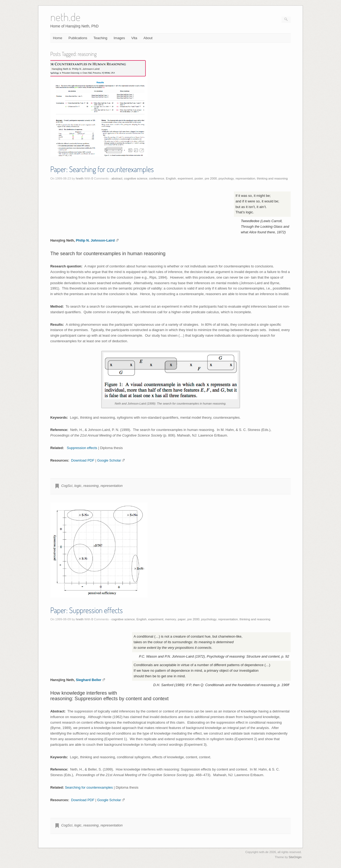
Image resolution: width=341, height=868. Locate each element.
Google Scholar (111, 460)
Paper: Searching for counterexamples (102, 169)
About (148, 38)
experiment (185, 178)
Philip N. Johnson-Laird (97, 240)
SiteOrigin (295, 857)
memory (171, 619)
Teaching (100, 38)
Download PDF (83, 460)
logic (78, 486)
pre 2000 (211, 178)
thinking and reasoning (272, 178)
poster (199, 178)
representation (245, 178)
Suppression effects (82, 448)
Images (119, 38)
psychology (226, 178)
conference (157, 178)
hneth (80, 178)
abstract (117, 178)
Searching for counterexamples (89, 787)
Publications (78, 38)
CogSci (67, 486)
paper (182, 619)
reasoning (91, 486)
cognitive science (136, 178)
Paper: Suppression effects (87, 610)
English (171, 178)
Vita (134, 38)
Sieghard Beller (90, 680)
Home (58, 38)
